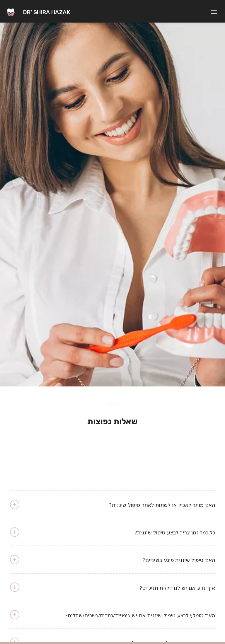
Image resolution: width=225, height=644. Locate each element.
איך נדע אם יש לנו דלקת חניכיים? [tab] (112, 587)
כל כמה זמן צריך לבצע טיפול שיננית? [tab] (112, 532)
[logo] (29, 11)
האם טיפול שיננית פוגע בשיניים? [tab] (112, 560)
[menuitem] (215, 11)
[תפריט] (215, 11)
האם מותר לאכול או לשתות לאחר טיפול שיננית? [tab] (112, 505)
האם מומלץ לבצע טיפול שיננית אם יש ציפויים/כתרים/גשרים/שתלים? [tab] (112, 615)
